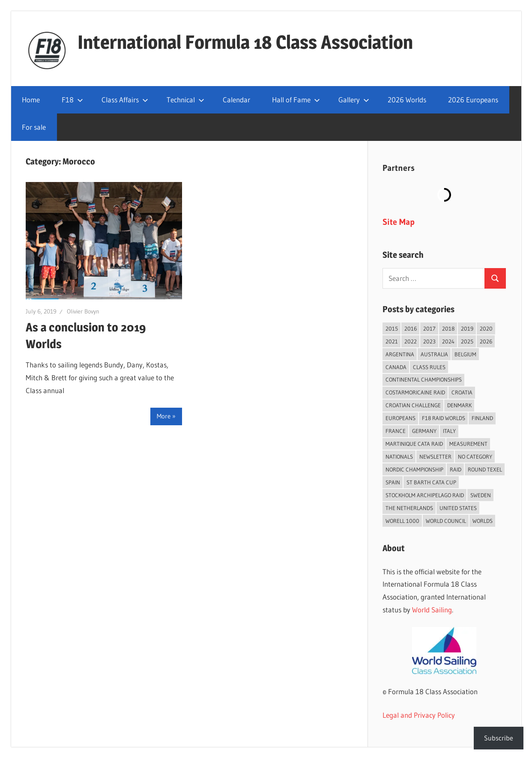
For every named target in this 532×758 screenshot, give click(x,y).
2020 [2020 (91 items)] (486, 328)
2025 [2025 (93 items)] (467, 341)
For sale (34, 127)
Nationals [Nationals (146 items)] (399, 457)
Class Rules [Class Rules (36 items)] (429, 367)
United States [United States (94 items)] (458, 508)
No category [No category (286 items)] (475, 457)
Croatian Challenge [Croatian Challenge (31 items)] (413, 405)
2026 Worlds (407, 100)
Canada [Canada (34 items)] (396, 367)
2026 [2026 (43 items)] (486, 341)
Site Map (399, 222)
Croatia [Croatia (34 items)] (462, 392)
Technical (185, 100)
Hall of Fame (296, 100)
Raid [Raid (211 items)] (456, 469)
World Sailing (432, 610)
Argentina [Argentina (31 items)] (400, 354)
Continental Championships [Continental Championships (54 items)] (424, 379)
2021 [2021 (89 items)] (392, 341)
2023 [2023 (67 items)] (429, 341)
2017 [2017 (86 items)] (429, 328)
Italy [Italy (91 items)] (449, 431)
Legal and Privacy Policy (419, 715)
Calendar (236, 100)
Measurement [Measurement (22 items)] (468, 444)
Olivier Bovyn (83, 311)
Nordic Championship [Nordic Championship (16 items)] (414, 469)
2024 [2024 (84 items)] (448, 341)
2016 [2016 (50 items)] (411, 328)
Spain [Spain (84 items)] (393, 482)
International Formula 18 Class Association (245, 42)
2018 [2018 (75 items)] (448, 328)
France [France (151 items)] (396, 431)
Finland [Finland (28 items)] (482, 418)
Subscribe (499, 738)
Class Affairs (125, 100)
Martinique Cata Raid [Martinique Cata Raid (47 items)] (414, 444)
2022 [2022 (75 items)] (411, 341)
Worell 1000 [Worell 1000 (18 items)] (402, 521)
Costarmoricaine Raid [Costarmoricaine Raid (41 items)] (415, 392)
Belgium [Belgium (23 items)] (465, 354)
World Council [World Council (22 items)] (446, 521)
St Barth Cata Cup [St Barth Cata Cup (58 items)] (431, 482)
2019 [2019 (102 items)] (467, 328)
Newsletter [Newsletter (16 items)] (435, 457)
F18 (72, 100)
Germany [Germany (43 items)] (424, 431)
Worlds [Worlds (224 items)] (483, 521)
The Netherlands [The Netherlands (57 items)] (409, 508)
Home (31, 100)
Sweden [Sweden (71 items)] (481, 495)
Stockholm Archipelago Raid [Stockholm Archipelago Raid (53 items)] (425, 495)
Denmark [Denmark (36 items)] (459, 405)
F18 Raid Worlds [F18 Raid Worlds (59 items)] (444, 418)
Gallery (354, 100)
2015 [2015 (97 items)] (392, 328)
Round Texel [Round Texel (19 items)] (485, 469)
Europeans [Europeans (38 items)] (400, 418)
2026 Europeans (473, 100)
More (164, 416)
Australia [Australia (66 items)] (434, 354)
